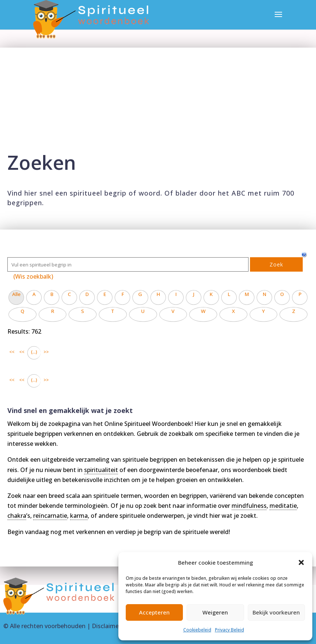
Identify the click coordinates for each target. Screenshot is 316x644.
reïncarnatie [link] (50, 516)
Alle (16, 294)
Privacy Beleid (230, 630)
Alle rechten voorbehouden (48, 626)
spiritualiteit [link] (101, 470)
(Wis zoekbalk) (33, 276)
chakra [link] (17, 516)
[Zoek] (128, 264)
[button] (301, 562)
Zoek (276, 264)
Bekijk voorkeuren (276, 612)
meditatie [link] (283, 506)
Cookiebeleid (197, 630)
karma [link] (79, 516)
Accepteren (154, 612)
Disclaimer (106, 626)
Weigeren (215, 612)
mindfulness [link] (249, 506)
